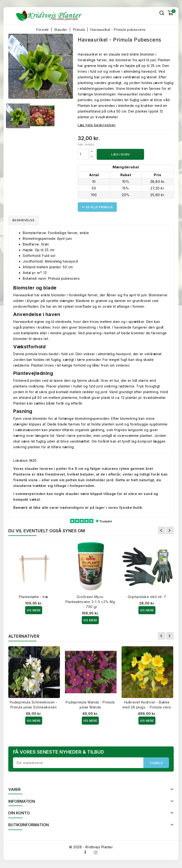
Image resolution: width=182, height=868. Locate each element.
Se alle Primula (97, 207)
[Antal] (83, 154)
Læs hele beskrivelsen (97, 125)
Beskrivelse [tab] (25, 221)
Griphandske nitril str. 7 (147, 598)
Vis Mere (34, 611)
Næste (170, 531)
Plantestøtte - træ (34, 598)
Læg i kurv (121, 154)
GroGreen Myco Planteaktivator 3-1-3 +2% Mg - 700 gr (90, 603)
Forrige (162, 531)
